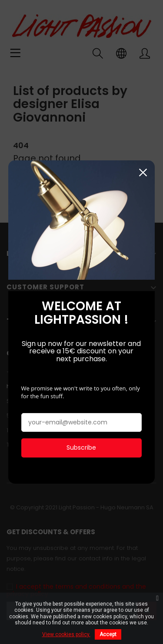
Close (143, 171)
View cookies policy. (66, 634)
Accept (108, 634)
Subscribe (81, 447)
